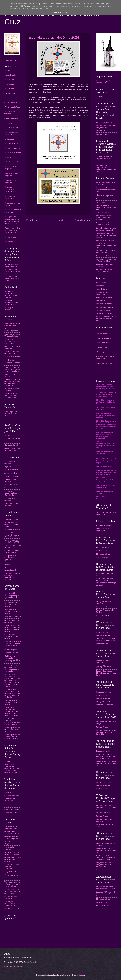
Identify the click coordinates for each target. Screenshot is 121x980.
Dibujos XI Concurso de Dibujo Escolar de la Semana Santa (105, 865)
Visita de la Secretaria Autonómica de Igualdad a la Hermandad (12, 576)
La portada (8, 442)
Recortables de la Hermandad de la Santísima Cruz (106, 207)
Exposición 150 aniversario (10, 480)
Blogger (82, 975)
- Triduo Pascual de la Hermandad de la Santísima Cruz (12, 230)
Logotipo (8, 467)
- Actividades (9, 139)
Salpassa (8, 792)
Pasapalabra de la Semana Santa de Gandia (106, 252)
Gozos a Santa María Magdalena (12, 347)
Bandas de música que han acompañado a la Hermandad (12, 396)
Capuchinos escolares (104, 212)
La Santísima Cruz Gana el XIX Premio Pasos (12, 525)
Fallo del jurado (102, 131)
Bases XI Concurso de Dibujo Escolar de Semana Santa (106, 850)
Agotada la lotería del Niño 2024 (54, 37)
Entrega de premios (103, 702)
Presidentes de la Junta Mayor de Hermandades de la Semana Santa (12, 668)
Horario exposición (11, 485)
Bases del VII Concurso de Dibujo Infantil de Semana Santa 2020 (106, 732)
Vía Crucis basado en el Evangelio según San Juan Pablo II (106, 235)
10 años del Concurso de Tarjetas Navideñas (105, 158)
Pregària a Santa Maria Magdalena (11, 827)
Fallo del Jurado (102, 632)
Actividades (100, 202)
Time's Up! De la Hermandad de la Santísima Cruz (106, 246)
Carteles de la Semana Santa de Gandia (11, 637)
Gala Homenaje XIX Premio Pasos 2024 (12, 541)
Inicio (61, 220)
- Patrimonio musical (12, 144)
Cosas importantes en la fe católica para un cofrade (106, 229)
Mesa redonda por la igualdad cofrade (12, 569)
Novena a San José (12, 909)
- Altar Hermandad (11, 162)
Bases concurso (102, 644)
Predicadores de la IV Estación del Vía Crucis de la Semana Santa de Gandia (12, 721)
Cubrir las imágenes (12, 796)
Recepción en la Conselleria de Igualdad (10, 558)
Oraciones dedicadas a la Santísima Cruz (12, 832)
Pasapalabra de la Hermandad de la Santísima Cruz (106, 190)
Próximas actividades (104, 304)
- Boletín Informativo (103, 334)
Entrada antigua (83, 220)
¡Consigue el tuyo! (11, 445)
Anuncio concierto (11, 473)
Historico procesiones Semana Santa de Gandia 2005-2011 (12, 737)
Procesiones (101, 301)
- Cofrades (8, 123)
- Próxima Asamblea (103, 338)
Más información (102, 557)
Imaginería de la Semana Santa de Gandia (11, 611)
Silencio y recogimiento (9, 805)
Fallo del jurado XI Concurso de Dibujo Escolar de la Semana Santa (106, 857)
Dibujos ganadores (103, 134)
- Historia (8, 70)
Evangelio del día (11, 60)
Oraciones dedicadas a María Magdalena (12, 838)
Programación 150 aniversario (11, 462)
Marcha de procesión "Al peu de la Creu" (12, 335)
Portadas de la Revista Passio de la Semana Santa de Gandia (13, 644)
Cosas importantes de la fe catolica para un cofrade (12, 877)
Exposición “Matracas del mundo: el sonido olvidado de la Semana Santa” (12, 382)
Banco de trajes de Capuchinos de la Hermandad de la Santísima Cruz (106, 169)
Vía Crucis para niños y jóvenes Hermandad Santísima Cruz (12, 884)
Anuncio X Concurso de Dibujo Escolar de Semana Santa (106, 808)
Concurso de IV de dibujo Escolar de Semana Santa (106, 640)
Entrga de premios (103, 905)
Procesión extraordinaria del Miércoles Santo (11, 493)
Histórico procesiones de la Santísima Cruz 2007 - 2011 (12, 730)
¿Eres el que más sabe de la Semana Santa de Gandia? (12, 651)
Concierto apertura (11, 470)
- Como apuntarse (103, 343)
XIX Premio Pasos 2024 (105, 314)
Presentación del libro (12, 439)
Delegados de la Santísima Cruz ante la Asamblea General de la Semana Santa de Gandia (12, 693)
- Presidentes (9, 80)
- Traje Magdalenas (11, 118)
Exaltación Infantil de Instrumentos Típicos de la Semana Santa (12, 369)
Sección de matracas (12, 357)
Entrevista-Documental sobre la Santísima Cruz (12, 303)
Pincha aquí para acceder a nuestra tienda (11, 414)
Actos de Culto (102, 289)
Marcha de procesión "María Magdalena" (12, 330)
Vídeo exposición (11, 488)
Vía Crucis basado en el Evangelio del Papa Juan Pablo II (12, 891)
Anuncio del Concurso (104, 122)
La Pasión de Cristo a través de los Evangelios (12, 867)
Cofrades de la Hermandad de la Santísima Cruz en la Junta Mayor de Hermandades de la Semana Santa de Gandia (12, 680)
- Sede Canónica (11, 102)
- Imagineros (9, 98)
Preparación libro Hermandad (102, 530)
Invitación (8, 435)
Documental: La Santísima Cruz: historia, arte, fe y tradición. (11, 294)
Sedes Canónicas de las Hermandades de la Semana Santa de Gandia (12, 628)
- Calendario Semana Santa (106, 363)
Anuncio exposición (12, 476)
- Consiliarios (9, 89)
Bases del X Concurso (104, 813)
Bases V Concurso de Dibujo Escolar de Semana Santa (106, 673)
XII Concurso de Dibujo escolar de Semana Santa (106, 888)
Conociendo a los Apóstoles (11, 897)
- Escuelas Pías (10, 157)
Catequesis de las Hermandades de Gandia (11, 604)
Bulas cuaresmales (11, 812)
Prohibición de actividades (10, 800)
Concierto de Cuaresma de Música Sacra (12, 362)
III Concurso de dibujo (104, 615)
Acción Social (101, 282)
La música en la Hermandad (102, 293)
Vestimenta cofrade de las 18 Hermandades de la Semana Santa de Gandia (13, 619)
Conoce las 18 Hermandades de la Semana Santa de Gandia (12, 596)
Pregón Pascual (10, 872)
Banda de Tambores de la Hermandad (12, 353)
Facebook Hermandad (104, 525)
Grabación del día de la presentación (12, 449)
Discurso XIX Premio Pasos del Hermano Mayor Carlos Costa (12, 535)
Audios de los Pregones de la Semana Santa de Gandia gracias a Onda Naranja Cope (12, 711)
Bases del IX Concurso (105, 782)
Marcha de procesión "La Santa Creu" (12, 325)
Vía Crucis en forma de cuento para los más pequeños (105, 218)
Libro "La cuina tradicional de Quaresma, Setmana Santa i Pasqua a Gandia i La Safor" (12, 769)
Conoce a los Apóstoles (105, 256)
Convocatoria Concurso (105, 692)
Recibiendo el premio (12, 530)
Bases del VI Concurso (105, 705)
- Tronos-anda (10, 93)
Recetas (7, 761)
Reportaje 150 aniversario (10, 309)
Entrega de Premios (103, 548)
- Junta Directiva (10, 75)
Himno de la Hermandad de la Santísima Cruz (11, 341)
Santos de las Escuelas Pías (10, 848)
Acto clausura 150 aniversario (11, 504)
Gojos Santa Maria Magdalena (11, 843)
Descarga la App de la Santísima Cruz (104, 82)
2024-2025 (100, 97)
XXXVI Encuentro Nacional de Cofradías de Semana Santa (106, 319)
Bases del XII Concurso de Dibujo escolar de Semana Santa (106, 894)
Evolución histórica (11, 519)
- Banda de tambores (12, 148)
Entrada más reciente (37, 220)
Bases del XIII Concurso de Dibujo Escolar (106, 127)
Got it (68, 12)
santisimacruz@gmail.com (13, 967)
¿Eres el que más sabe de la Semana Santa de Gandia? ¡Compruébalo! (106, 197)
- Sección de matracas (13, 153)
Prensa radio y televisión (105, 297)
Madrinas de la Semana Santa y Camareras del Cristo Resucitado (12, 659)
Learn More (57, 12)
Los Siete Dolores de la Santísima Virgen (12, 853)
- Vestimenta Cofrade (12, 107)
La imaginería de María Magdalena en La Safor (12, 278)
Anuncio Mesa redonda (10, 564)
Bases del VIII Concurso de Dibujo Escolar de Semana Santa (106, 763)
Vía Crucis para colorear (105, 240)
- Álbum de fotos (10, 237)
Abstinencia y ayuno (12, 809)
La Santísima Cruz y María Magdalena (12, 265)
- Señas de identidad (12, 128)
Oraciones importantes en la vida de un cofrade (13, 859)
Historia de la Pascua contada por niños (104, 270)
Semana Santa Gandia (104, 307)
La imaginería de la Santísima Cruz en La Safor (12, 271)
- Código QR (101, 352)
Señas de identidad (103, 310)
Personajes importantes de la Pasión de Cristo (11, 904)
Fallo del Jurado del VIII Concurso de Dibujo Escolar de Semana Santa (106, 756)
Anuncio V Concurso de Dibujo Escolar (105, 667)
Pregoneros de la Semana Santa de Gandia (11, 702)
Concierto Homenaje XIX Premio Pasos (12, 551)
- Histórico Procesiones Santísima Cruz (10, 189)
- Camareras (9, 84)
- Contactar (9, 242)
